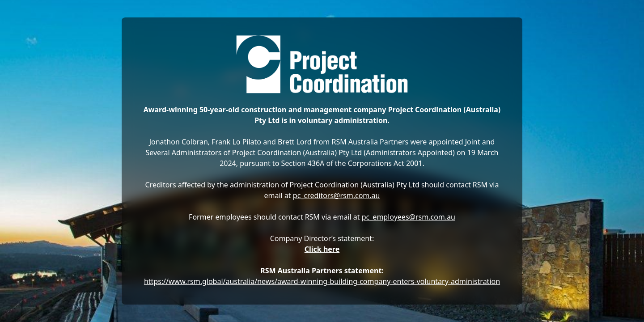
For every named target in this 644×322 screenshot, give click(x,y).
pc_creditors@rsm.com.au (337, 195)
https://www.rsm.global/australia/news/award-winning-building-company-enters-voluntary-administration (322, 281)
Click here (322, 249)
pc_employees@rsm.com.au (409, 217)
